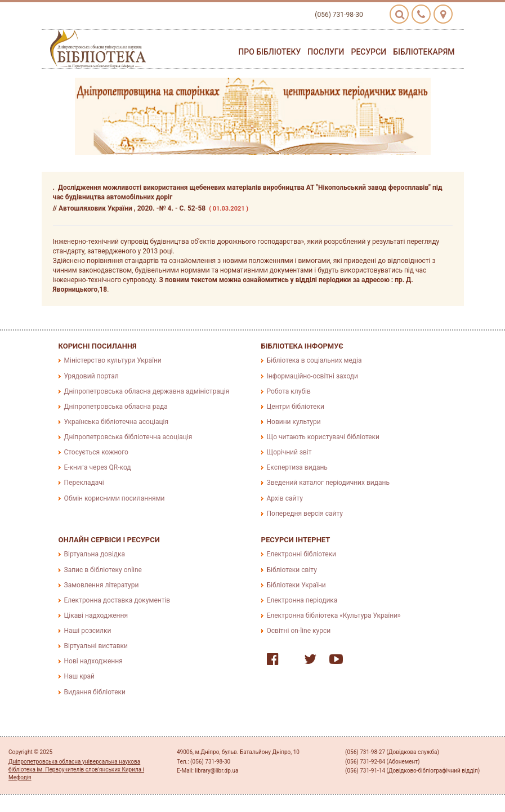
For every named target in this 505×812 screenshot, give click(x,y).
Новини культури (294, 422)
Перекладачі (84, 483)
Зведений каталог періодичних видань (328, 483)
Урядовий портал (91, 376)
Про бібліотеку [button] (269, 52)
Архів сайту (285, 498)
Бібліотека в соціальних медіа (314, 360)
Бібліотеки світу (292, 570)
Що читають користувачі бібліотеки (323, 437)
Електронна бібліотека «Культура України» (334, 615)
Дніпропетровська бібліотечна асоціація (128, 437)
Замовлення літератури (102, 585)
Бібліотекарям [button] (424, 52)
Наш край (79, 676)
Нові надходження (93, 661)
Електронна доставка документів (117, 600)
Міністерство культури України (113, 360)
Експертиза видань (297, 467)
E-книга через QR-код (98, 467)
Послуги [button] (326, 52)
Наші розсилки (88, 631)
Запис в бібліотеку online (103, 570)
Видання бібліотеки (95, 692)
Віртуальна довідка (95, 554)
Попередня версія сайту (305, 514)
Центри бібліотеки (296, 407)
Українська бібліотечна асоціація (117, 422)
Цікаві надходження (96, 615)
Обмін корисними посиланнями (115, 498)
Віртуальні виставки (96, 646)
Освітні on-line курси (299, 631)
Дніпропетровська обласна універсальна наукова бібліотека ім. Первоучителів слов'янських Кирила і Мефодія (76, 770)
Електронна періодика (302, 600)
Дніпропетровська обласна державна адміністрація (147, 391)
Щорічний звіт (289, 452)
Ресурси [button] (368, 52)
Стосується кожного (96, 452)
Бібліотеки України (296, 585)
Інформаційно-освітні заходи (312, 376)
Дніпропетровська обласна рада (116, 407)
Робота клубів (289, 391)
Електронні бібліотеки (302, 554)
